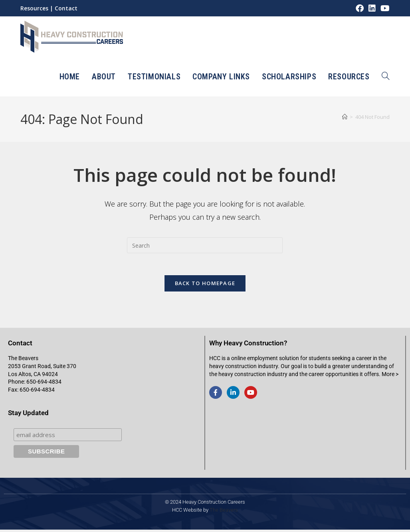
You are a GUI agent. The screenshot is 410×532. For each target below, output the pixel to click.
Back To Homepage (205, 286)
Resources (34, 8)
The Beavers (224, 512)
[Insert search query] (205, 245)
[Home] (345, 117)
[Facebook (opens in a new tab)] (360, 8)
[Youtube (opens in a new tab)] (384, 8)
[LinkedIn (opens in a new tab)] (372, 8)
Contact (66, 8)
